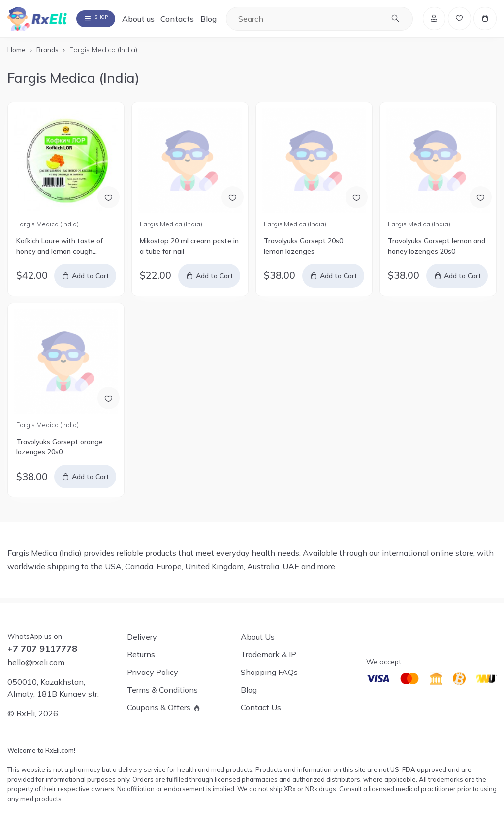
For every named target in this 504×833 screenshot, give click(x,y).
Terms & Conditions (162, 690)
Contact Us (261, 707)
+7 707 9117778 (42, 649)
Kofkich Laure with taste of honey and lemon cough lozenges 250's (60, 251)
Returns (141, 654)
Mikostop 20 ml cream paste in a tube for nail (189, 251)
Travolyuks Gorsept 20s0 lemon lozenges (303, 251)
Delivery (142, 637)
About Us (258, 637)
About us (157, 21)
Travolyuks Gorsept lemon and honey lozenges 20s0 (437, 251)
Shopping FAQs (269, 672)
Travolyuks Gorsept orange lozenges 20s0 (60, 452)
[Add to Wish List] (107, 201)
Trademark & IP (268, 654)
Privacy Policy (153, 672)
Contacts (196, 21)
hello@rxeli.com (36, 662)
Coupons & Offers (159, 707)
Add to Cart (91, 281)
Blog (227, 21)
